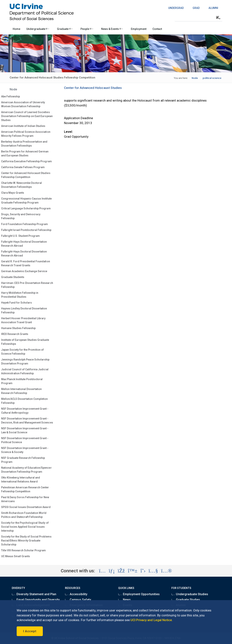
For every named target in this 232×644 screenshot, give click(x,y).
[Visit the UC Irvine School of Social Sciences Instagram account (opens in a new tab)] (102, 571)
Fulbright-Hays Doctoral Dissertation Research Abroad (24, 244)
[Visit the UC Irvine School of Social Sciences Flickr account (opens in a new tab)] (166, 571)
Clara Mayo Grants (13, 193)
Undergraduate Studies (190, 594)
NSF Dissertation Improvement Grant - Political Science (25, 440)
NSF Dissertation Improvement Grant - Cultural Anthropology (25, 411)
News (124, 600)
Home (16, 29)
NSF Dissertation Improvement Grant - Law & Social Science (25, 430)
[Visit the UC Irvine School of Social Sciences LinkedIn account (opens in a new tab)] (112, 571)
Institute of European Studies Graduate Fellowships (25, 342)
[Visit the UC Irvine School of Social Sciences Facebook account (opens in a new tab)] (121, 571)
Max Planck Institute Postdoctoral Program (22, 381)
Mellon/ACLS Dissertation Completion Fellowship (25, 401)
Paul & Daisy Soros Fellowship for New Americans (25, 499)
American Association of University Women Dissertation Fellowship (23, 104)
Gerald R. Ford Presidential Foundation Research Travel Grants (26, 263)
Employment (139, 29)
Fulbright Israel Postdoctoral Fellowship (26, 230)
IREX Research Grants (15, 334)
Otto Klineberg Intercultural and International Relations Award (21, 480)
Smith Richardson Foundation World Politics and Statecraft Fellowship (24, 515)
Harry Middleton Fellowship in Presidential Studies (20, 295)
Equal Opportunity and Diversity (36, 600)
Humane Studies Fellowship (18, 328)
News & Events (112, 29)
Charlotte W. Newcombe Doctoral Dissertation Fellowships (22, 185)
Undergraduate (38, 29)
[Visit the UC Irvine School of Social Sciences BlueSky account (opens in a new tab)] (133, 571)
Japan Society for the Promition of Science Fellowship (23, 352)
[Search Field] (198, 17)
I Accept (30, 631)
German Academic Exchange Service (24, 271)
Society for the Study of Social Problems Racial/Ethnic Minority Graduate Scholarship (26, 541)
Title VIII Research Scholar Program (24, 550)
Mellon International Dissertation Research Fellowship (21, 391)
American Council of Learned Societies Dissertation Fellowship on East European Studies (27, 116)
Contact (157, 29)
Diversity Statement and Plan (34, 594)
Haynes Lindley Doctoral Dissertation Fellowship (24, 310)
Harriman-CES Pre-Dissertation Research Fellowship (27, 285)
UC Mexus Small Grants (16, 556)
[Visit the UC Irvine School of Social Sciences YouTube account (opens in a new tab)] (153, 571)
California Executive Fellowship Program (27, 161)
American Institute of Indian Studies (23, 126)
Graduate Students (13, 277)
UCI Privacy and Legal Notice (151, 620)
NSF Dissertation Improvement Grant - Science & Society (25, 450)
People (87, 29)
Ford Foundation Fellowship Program (25, 224)
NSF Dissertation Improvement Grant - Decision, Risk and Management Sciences (27, 421)
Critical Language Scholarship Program (26, 208)
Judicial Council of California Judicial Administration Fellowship (25, 371)
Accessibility (76, 594)
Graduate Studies (186, 600)
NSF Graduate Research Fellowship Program (23, 460)
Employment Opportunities (139, 594)
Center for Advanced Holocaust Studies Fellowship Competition (26, 175)
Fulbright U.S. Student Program (21, 236)
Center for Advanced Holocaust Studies (93, 88)
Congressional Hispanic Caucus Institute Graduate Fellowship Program (26, 201)
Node (195, 78)
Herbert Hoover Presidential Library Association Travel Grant (23, 320)
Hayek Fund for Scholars (17, 303)
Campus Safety (78, 600)
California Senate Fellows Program (23, 167)
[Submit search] (218, 17)
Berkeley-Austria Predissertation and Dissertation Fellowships (24, 144)
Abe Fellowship (11, 96)
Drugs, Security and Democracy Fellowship (21, 216)
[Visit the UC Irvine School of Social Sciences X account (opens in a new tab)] (143, 571)
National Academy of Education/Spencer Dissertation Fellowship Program (26, 470)
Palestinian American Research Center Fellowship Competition (25, 489)
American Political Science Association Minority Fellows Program (26, 134)
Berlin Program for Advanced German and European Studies (25, 153)
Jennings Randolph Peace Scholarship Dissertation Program (25, 362)
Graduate (65, 29)
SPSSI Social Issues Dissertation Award (26, 507)
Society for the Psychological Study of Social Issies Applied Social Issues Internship (25, 527)
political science (212, 78)
